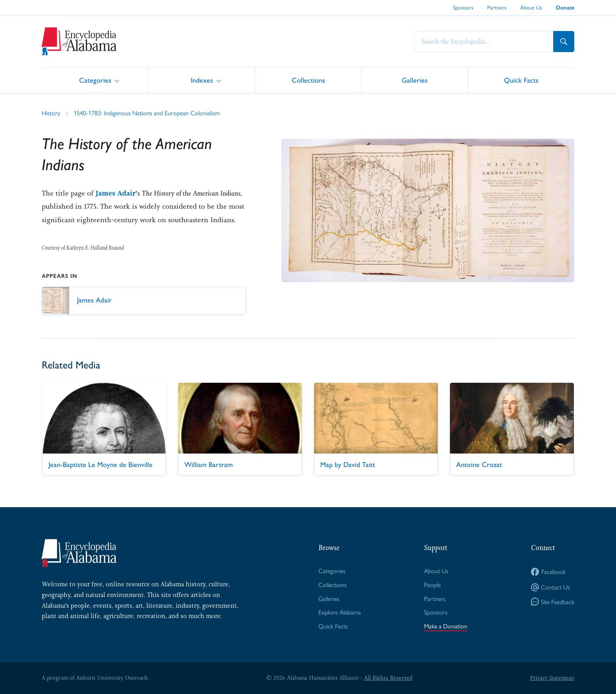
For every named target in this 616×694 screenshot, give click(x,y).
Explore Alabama (340, 612)
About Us (531, 7)
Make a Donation (446, 626)
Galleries (415, 80)
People (432, 584)
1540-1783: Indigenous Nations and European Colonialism (147, 113)
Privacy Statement (552, 678)
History (51, 113)
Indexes (202, 80)
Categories (95, 80)
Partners (497, 7)
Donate (565, 8)
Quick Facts (521, 80)
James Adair (115, 193)
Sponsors (463, 7)
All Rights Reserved (388, 678)
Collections (308, 80)
